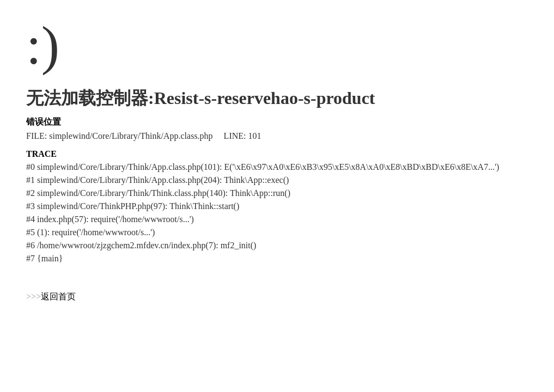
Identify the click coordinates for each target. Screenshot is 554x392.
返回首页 (58, 296)
